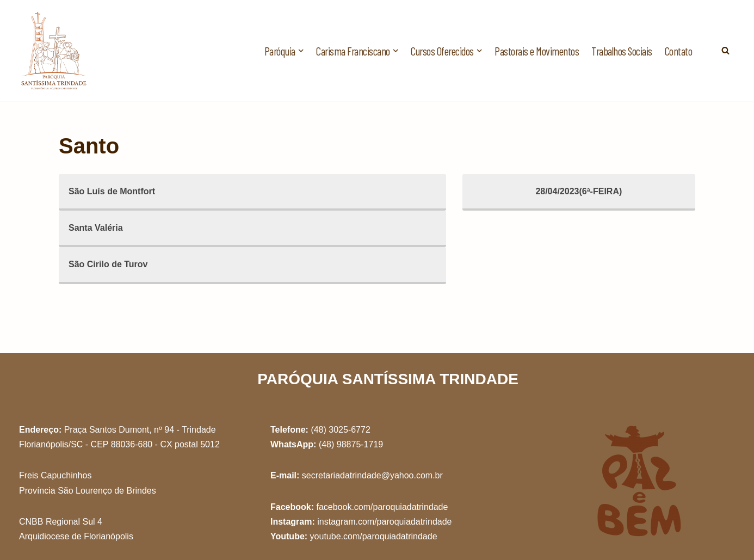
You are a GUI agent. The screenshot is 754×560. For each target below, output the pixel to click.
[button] (301, 51)
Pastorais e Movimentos (537, 51)
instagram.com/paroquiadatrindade (384, 522)
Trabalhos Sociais (622, 51)
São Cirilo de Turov (108, 264)
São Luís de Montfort (112, 191)
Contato (679, 51)
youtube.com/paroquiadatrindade (374, 536)
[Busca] (725, 50)
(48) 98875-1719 (351, 444)
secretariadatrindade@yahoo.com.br (372, 475)
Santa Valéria (96, 228)
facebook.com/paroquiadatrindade (382, 507)
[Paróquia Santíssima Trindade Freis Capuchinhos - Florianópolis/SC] (54, 51)
